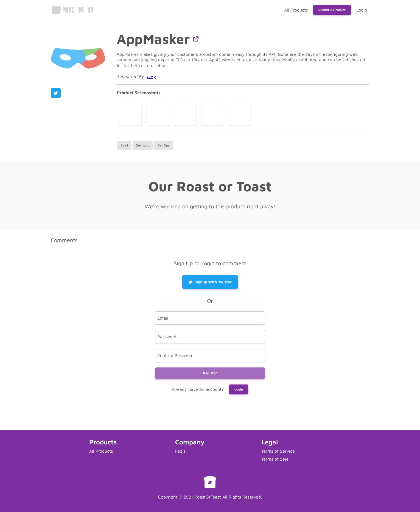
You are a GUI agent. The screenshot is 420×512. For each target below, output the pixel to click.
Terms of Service (278, 451)
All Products (296, 10)
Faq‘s (180, 451)
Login (362, 10)
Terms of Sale (275, 459)
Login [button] (239, 389)
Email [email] (163, 318)
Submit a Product (332, 10)
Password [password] (167, 336)
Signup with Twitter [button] (210, 282)
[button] (196, 39)
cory (151, 76)
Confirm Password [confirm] (175, 355)
